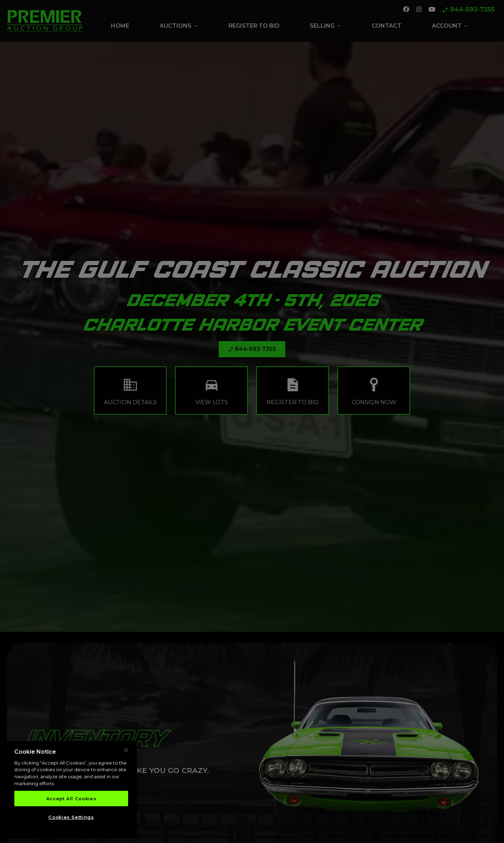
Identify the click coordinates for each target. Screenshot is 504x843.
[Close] (126, 751)
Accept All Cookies (71, 799)
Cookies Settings (71, 818)
